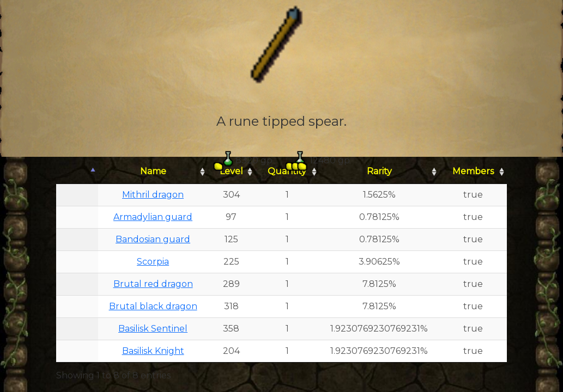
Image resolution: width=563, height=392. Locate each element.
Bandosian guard (153, 239)
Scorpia (153, 262)
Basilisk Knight (153, 351)
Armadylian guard (153, 217)
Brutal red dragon (153, 284)
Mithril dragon (153, 195)
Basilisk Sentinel (153, 329)
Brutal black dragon (153, 306)
